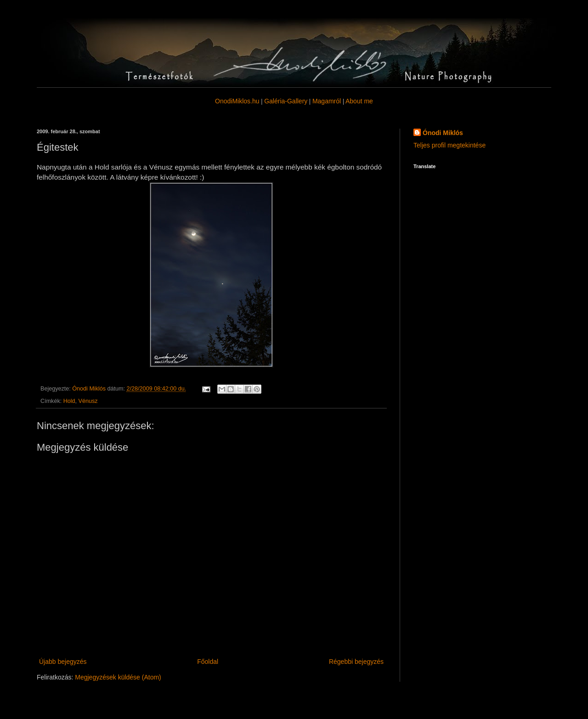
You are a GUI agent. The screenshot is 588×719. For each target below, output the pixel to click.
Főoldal (208, 662)
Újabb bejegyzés (63, 662)
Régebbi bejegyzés (356, 662)
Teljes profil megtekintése (449, 145)
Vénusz (88, 401)
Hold (69, 401)
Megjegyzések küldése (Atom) (118, 677)
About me (359, 101)
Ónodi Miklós (443, 133)
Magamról (327, 101)
